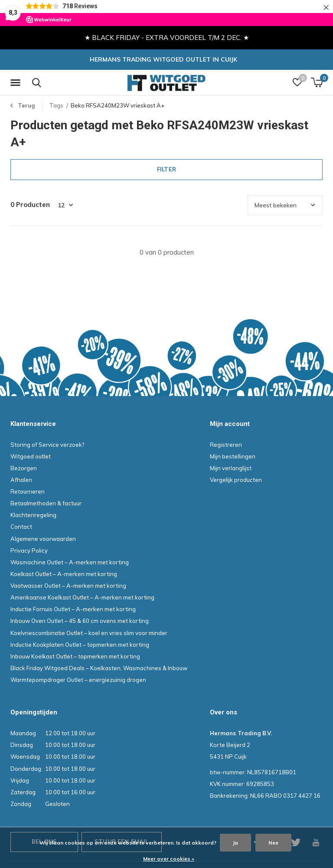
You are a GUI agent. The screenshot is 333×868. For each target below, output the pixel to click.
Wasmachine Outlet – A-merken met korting (70, 562)
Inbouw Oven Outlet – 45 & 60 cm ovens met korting (80, 621)
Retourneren (28, 491)
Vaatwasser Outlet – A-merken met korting (68, 586)
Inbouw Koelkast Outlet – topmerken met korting (75, 656)
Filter (166, 169)
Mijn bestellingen (233, 456)
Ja (235, 843)
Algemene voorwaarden (43, 539)
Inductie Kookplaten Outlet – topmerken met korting (80, 645)
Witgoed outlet (31, 456)
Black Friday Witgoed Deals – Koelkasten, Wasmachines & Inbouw (99, 668)
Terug (26, 105)
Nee (273, 843)
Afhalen (21, 480)
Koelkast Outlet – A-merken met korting (64, 574)
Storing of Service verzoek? (47, 445)
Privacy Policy (29, 550)
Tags (56, 105)
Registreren (226, 445)
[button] (17, 83)
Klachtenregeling (33, 515)
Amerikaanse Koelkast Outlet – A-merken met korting (82, 597)
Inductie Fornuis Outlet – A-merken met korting (73, 609)
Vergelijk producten (236, 480)
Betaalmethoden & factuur (46, 503)
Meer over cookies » (169, 859)
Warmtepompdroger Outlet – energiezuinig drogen (78, 680)
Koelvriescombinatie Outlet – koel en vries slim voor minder (89, 633)
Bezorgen (24, 468)
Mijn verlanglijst (231, 468)
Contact (21, 527)
